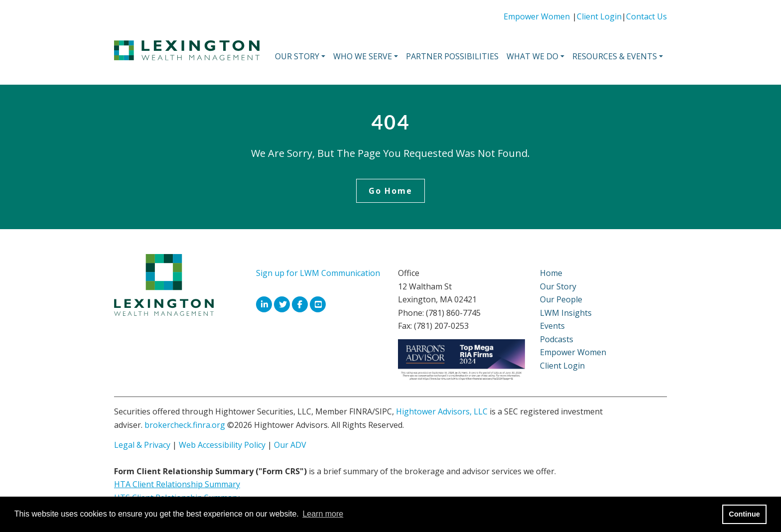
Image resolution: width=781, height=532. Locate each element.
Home (551, 273)
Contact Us (647, 16)
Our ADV (290, 445)
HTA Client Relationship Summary (177, 484)
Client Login (599, 16)
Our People (561, 299)
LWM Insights (566, 313)
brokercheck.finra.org (185, 425)
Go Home (390, 191)
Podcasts (557, 339)
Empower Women (537, 16)
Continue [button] (744, 514)
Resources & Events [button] (615, 56)
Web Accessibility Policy (222, 445)
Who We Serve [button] (363, 56)
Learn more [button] (323, 514)
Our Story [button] (297, 56)
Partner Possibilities (452, 56)
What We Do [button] (532, 56)
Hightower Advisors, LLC (442, 411)
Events (552, 326)
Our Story (558, 286)
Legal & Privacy (142, 445)
